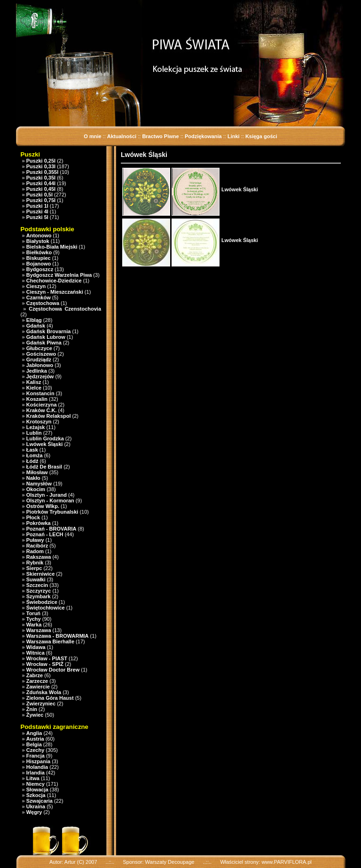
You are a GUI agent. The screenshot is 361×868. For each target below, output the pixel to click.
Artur (70, 862)
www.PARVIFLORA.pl (286, 862)
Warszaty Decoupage (170, 862)
